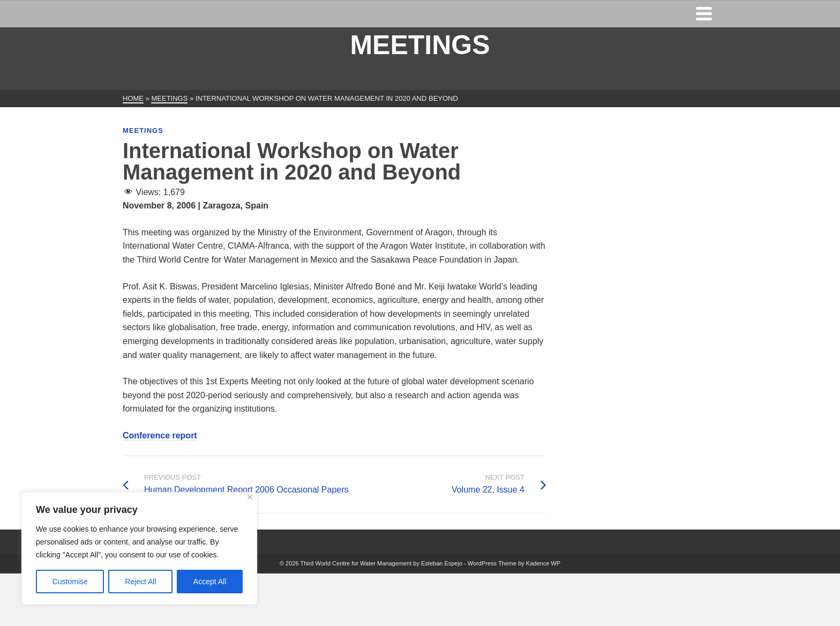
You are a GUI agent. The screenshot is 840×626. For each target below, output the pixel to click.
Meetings (143, 131)
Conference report (160, 435)
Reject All (140, 582)
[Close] (250, 497)
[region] (139, 548)
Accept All (210, 582)
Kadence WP (543, 563)
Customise (70, 582)
